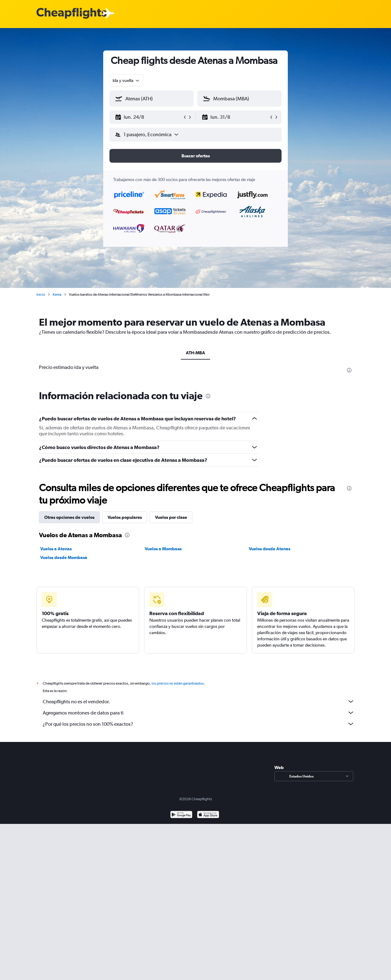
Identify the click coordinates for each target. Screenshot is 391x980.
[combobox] (126, 80)
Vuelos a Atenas (56, 549)
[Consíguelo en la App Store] (208, 815)
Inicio (41, 294)
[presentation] (349, 370)
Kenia (57, 294)
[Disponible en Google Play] (181, 815)
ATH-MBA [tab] (195, 353)
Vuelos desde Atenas (270, 549)
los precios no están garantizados (178, 683)
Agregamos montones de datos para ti (199, 713)
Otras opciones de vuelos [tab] (69, 517)
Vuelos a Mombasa (163, 549)
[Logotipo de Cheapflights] (71, 14)
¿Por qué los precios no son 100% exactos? (199, 724)
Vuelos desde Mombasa (64, 557)
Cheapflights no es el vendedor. (199, 701)
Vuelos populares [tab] (125, 517)
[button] (149, 117)
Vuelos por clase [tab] (171, 517)
